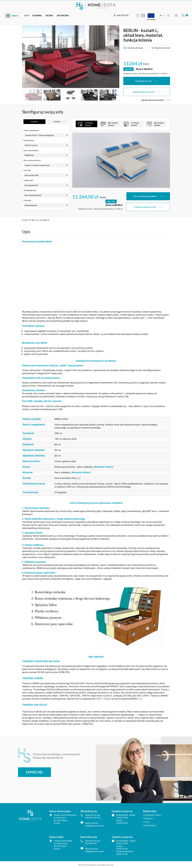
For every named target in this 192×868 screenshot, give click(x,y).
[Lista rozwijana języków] (161, 15)
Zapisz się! (35, 772)
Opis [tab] (26, 231)
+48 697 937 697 (93, 817)
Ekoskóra (63, 15)
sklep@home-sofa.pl (94, 825)
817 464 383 (91, 843)
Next (118, 95)
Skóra (49, 15)
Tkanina (37, 15)
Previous (23, 95)
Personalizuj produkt (145, 196)
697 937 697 (121, 15)
